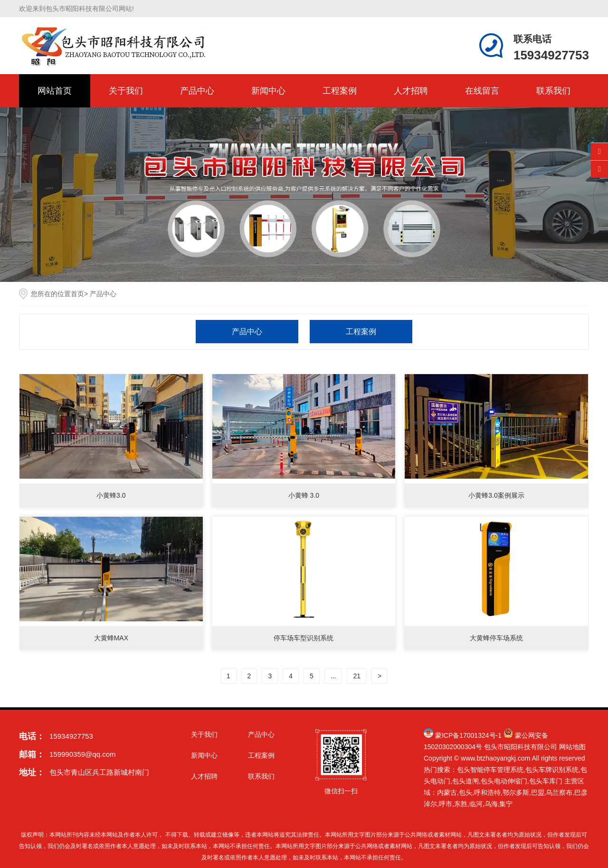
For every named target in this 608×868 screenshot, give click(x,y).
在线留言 (482, 91)
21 (357, 676)
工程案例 (340, 91)
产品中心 (197, 91)
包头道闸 (465, 781)
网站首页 (55, 91)
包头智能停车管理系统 (490, 770)
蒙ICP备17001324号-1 (468, 735)
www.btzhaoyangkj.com (495, 758)
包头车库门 (546, 781)
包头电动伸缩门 (504, 781)
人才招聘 (411, 91)
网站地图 (572, 747)
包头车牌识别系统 (552, 770)
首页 (77, 294)
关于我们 (126, 91)
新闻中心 (268, 91)
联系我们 (553, 91)
